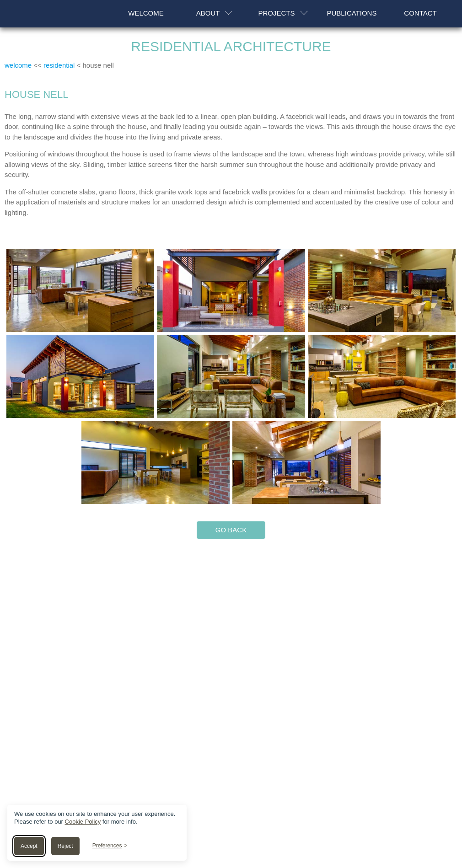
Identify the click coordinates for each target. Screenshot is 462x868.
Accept (29, 846)
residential (59, 65)
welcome (18, 65)
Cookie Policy (83, 822)
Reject (65, 846)
